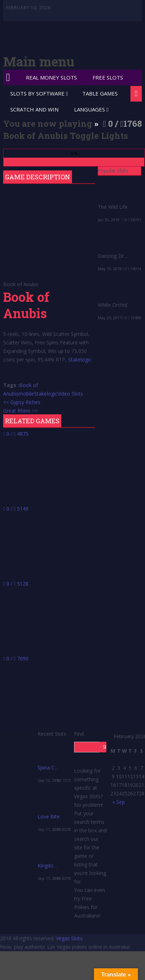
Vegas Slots (69, 938)
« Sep (119, 802)
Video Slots (70, 394)
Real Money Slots (51, 77)
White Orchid (113, 305)
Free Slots (108, 77)
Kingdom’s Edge (56, 865)
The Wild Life (113, 207)
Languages (90, 109)
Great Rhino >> (20, 411)
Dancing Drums (116, 256)
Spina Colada (52, 767)
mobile (26, 394)
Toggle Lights (99, 136)
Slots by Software (37, 93)
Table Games (100, 93)
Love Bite (49, 816)
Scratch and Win (34, 109)
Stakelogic (80, 360)
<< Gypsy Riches (22, 402)
